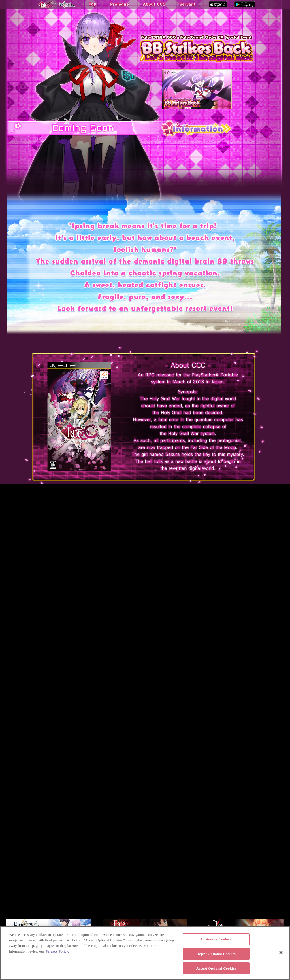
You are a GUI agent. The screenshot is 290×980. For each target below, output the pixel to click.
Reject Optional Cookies (216, 954)
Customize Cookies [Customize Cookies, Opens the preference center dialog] (216, 939)
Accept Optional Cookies (216, 968)
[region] (145, 953)
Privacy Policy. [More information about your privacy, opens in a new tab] (57, 951)
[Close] (281, 953)
